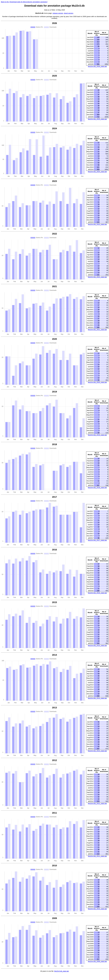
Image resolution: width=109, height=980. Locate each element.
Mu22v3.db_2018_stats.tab (97, 488)
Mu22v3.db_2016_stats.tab (97, 593)
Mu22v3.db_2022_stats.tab (97, 277)
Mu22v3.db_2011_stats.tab (97, 856)
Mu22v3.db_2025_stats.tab (97, 119)
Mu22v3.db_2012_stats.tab (97, 803)
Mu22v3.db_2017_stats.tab (97, 540)
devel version (69, 13)
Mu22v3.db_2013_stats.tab (97, 751)
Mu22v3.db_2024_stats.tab (97, 172)
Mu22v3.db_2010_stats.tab (97, 909)
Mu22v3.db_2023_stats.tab (97, 224)
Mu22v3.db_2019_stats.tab (97, 435)
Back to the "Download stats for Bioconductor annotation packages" (24, 2)
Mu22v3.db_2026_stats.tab (97, 66)
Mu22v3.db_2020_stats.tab (97, 382)
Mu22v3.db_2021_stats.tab (97, 330)
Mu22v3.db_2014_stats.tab (97, 698)
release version (58, 13)
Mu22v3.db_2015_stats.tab (97, 645)
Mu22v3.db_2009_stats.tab (97, 961)
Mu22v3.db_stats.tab (62, 971)
